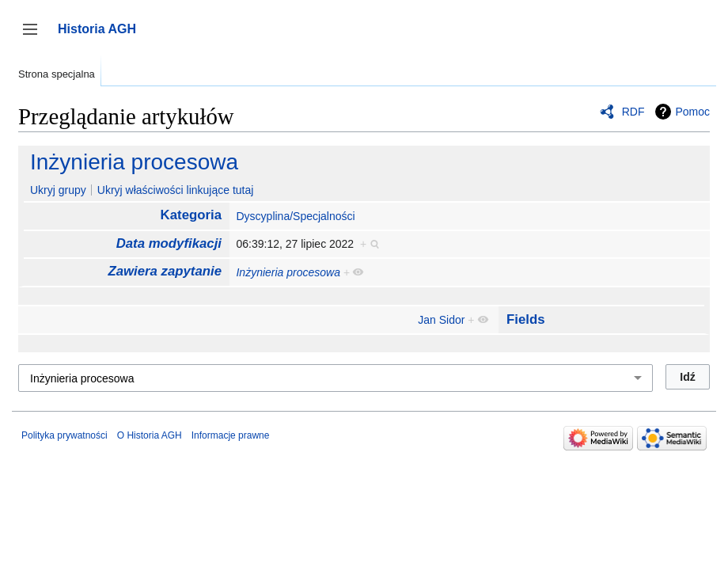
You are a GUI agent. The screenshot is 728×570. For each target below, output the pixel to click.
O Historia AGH (150, 435)
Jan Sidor (441, 320)
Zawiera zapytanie (165, 271)
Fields (526, 319)
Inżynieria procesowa (134, 162)
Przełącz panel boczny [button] (35, 37)
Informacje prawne (231, 435)
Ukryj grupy (58, 190)
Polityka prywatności (64, 435)
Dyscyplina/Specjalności (295, 216)
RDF (633, 112)
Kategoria (191, 215)
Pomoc (692, 112)
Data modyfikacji (169, 243)
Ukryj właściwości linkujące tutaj (176, 190)
